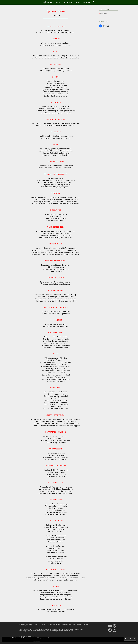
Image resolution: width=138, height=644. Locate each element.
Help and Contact (40, 625)
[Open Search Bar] (94, 2)
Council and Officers (54, 625)
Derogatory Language (26, 625)
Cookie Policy (36, 641)
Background (104, 13)
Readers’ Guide (67, 2)
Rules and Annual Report (80, 625)
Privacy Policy (66, 625)
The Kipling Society (52, 2)
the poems (87, 2)
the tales (78, 2)
